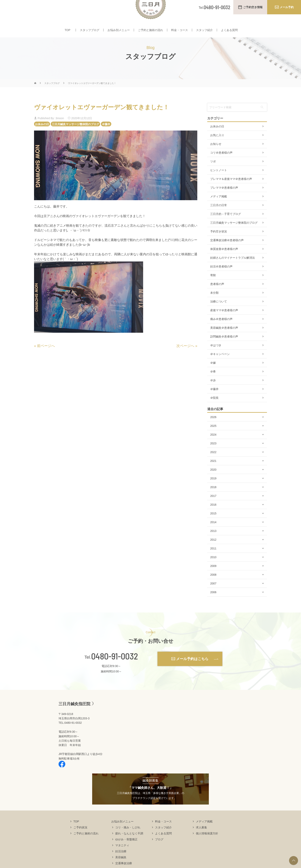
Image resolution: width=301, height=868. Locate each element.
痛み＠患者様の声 (221, 331)
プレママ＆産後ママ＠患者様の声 (231, 191)
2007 (213, 595)
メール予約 (287, 7)
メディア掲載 (219, 208)
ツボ (213, 173)
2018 (213, 499)
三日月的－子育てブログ (226, 226)
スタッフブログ (90, 33)
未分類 (214, 304)
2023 (213, 455)
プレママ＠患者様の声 (224, 199)
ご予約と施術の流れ (150, 33)
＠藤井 (106, 136)
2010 (213, 569)
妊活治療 (121, 863)
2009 (213, 578)
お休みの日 (42, 136)
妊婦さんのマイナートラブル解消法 (233, 269)
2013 (213, 543)
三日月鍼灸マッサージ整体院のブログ (75, 136)
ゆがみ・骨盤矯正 (126, 851)
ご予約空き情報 (253, 7)
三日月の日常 (219, 217)
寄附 (213, 287)
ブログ (159, 851)
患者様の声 (217, 296)
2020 (213, 481)
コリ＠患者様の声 (221, 164)
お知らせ (216, 156)
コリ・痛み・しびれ (128, 839)
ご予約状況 (80, 839)
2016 (213, 516)
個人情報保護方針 (207, 845)
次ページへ (185, 358)
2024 (213, 446)
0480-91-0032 (115, 668)
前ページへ (46, 358)
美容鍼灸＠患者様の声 (224, 339)
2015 (213, 525)
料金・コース (180, 33)
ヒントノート (219, 182)
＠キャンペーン (220, 366)
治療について (219, 313)
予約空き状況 (219, 243)
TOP (68, 33)
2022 (213, 464)
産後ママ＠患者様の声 (224, 322)
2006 (213, 604)
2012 (213, 551)
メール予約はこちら (192, 670)
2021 (213, 473)
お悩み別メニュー (119, 33)
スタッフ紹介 (204, 33)
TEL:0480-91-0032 (70, 734)
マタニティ (122, 857)
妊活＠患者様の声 (221, 278)
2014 (213, 534)
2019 (213, 490)
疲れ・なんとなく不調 (129, 845)
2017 (213, 508)
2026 (213, 429)
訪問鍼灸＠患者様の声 (224, 348)
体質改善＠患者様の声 (224, 261)
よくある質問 (229, 33)
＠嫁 (213, 375)
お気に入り (217, 147)
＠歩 (213, 392)
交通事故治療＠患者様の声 (227, 252)
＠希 (213, 383)
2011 (213, 560)
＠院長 (214, 410)
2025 (213, 438)
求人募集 (201, 839)
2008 (213, 586)
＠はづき (216, 357)
